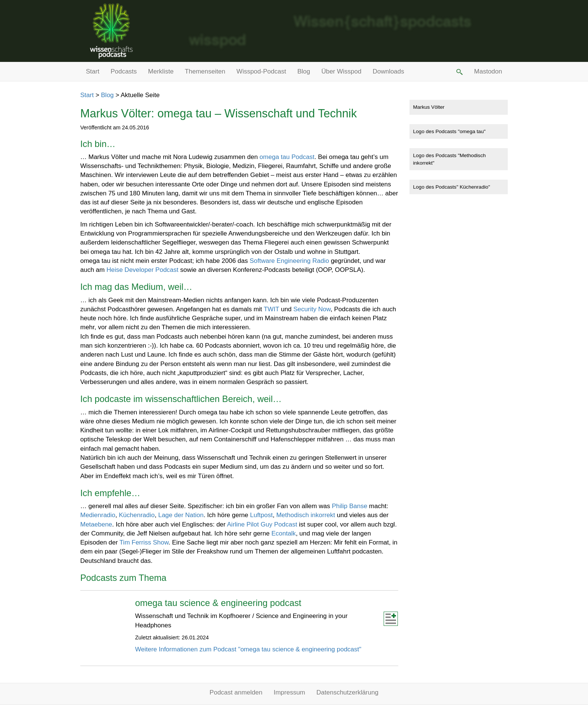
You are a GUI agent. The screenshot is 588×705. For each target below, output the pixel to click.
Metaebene (96, 524)
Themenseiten (205, 71)
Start (93, 71)
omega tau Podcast (287, 157)
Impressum (289, 692)
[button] (459, 72)
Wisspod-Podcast (261, 71)
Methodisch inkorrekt (306, 515)
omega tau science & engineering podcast (218, 603)
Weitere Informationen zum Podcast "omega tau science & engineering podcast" (248, 649)
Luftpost (262, 515)
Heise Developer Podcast (142, 270)
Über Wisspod (341, 71)
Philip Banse (350, 506)
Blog (304, 71)
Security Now (312, 309)
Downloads (388, 71)
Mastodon (488, 71)
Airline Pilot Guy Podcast (262, 524)
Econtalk (284, 533)
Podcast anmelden (236, 692)
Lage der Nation (181, 515)
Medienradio (98, 515)
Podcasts (124, 71)
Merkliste (161, 71)
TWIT (271, 309)
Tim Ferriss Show (144, 542)
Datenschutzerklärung (347, 692)
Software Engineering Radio (289, 261)
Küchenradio (137, 515)
